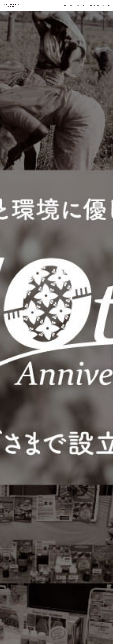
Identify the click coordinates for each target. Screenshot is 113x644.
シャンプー (80, 5)
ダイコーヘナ (64, 5)
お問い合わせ (106, 5)
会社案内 (89, 5)
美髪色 (72, 5)
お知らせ (97, 5)
